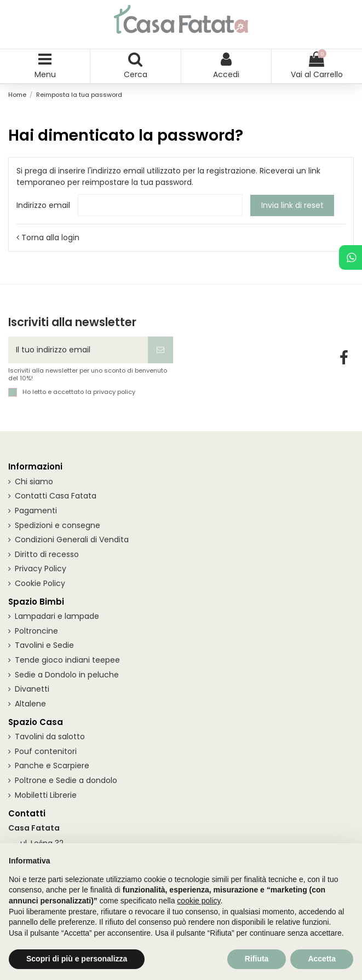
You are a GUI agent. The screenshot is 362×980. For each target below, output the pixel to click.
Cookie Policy (40, 583)
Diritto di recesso (47, 554)
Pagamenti (36, 511)
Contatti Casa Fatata (56, 496)
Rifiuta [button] (257, 959)
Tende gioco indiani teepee (67, 660)
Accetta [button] (322, 959)
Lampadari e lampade (57, 616)
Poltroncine (36, 631)
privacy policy (114, 392)
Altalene (30, 704)
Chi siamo (34, 482)
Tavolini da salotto (50, 737)
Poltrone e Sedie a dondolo (66, 780)
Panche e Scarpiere (52, 766)
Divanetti (32, 689)
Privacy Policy (41, 569)
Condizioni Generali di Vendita (72, 540)
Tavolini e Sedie (44, 645)
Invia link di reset (292, 205)
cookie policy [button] (199, 901)
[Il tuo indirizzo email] (78, 350)
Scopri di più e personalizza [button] (77, 959)
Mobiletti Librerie (46, 795)
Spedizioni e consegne (58, 525)
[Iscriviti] (160, 350)
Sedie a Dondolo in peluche (67, 675)
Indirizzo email (43, 205)
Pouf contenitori (46, 751)
